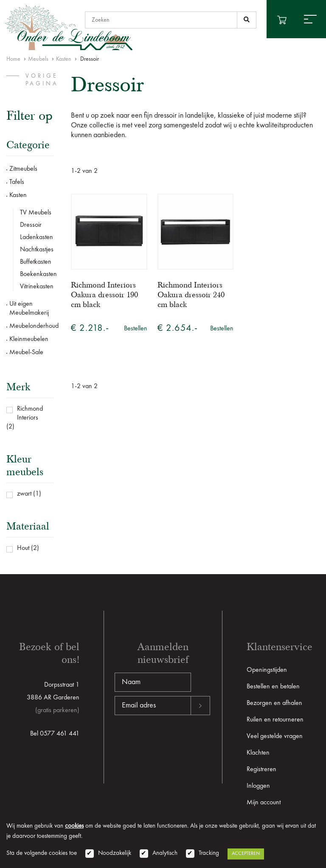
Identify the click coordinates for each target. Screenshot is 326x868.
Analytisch (165, 853)
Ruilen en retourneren (275, 720)
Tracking (209, 853)
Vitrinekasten (37, 287)
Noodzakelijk (115, 853)
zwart (24, 494)
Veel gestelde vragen (275, 736)
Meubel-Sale (26, 352)
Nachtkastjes (37, 250)
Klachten (258, 753)
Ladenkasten (37, 237)
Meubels (38, 59)
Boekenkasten (37, 274)
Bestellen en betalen (273, 687)
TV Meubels (36, 213)
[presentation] (179, 742)
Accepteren (246, 854)
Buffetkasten (36, 262)
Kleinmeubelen (29, 339)
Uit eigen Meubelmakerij (29, 309)
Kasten (64, 59)
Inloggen (258, 786)
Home (13, 59)
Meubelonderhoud (32, 326)
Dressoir (31, 225)
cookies (74, 826)
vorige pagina (42, 80)
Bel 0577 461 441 (55, 734)
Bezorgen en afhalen (274, 703)
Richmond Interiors (30, 413)
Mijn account (264, 803)
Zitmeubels (23, 169)
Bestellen (136, 329)
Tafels (17, 182)
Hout (23, 548)
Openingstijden (267, 670)
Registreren (261, 769)
